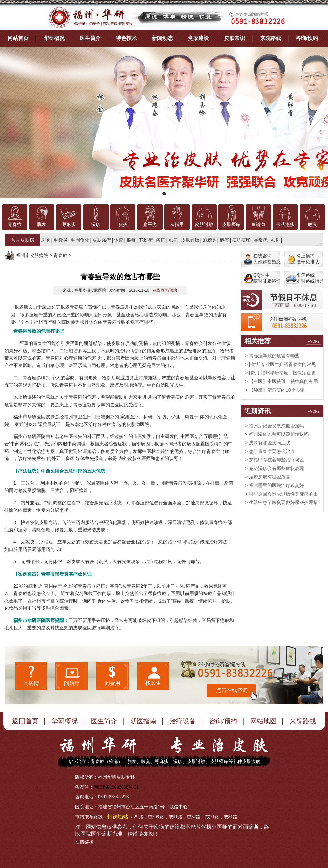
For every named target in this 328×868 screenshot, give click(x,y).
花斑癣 (146, 240)
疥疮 (161, 240)
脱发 (42, 225)
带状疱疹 (285, 225)
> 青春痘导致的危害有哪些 (272, 356)
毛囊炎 (61, 240)
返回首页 (25, 721)
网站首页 (18, 38)
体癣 (119, 240)
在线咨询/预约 (165, 290)
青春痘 (15, 225)
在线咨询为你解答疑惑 (267, 259)
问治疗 (72, 683)
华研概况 (54, 38)
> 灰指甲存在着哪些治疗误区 (275, 460)
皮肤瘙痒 (231, 225)
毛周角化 (80, 240)
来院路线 (271, 38)
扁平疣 (150, 225)
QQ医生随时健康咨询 (267, 278)
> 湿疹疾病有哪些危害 (268, 477)
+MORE (314, 341)
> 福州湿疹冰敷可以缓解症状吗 (277, 434)
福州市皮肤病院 (32, 255)
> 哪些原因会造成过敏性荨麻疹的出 (281, 494)
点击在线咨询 (232, 690)
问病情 (31, 683)
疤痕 (312, 225)
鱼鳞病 (258, 225)
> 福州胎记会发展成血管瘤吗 (275, 426)
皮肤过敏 (204, 225)
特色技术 (126, 38)
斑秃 (46, 240)
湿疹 (96, 225)
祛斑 (276, 240)
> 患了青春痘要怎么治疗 (270, 451)
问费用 (113, 683)
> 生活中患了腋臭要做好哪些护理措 (281, 502)
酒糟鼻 (210, 240)
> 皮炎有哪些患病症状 (268, 443)
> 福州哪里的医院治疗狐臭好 (275, 485)
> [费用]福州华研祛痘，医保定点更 (280, 373)
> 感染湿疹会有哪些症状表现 (275, 468)
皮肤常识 (235, 38)
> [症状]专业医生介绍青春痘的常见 (280, 364)
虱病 (173, 240)
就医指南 (143, 721)
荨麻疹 (69, 225)
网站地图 (263, 721)
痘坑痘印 (241, 240)
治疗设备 (183, 721)
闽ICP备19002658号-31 (116, 787)
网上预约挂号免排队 (308, 259)
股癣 (131, 240)
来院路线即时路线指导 (310, 278)
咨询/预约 (307, 38)
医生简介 (90, 38)
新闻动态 (162, 38)
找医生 (153, 683)
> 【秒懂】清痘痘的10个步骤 (275, 390)
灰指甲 (177, 225)
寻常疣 (261, 240)
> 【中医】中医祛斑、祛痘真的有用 (281, 381)
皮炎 (123, 225)
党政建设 (198, 38)
